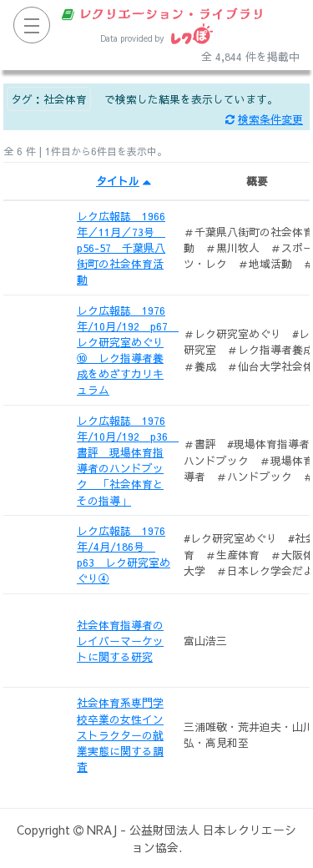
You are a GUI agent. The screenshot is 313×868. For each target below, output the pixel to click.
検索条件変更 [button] (264, 119)
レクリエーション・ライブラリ (163, 13)
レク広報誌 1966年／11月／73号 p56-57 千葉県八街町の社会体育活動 (121, 248)
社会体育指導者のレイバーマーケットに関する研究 (120, 641)
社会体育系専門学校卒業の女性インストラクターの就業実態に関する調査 (120, 734)
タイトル (124, 181)
